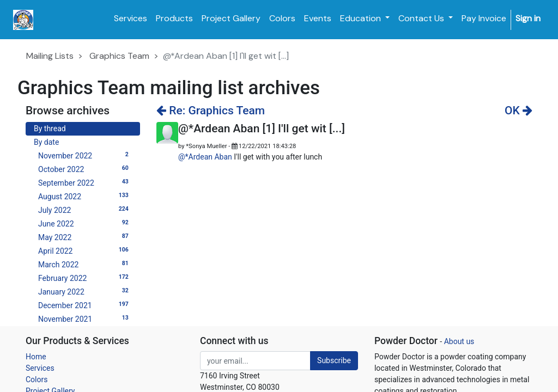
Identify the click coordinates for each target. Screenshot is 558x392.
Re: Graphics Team (211, 111)
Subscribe (334, 360)
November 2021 (85, 318)
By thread (50, 128)
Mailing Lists (50, 56)
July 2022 (85, 210)
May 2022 (85, 237)
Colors (37, 379)
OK (518, 111)
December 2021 (85, 305)
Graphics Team (119, 56)
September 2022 (85, 182)
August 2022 (85, 196)
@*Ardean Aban (205, 157)
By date (46, 142)
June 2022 (85, 223)
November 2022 (85, 155)
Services (40, 368)
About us (459, 341)
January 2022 (85, 291)
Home (36, 357)
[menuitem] (131, 19)
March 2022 (85, 264)
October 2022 (85, 169)
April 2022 (85, 250)
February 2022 (85, 278)
